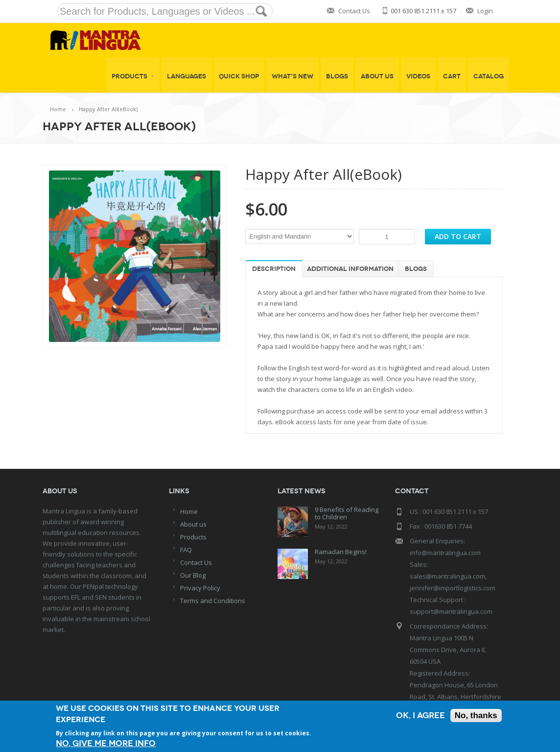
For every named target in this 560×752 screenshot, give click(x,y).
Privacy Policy (200, 588)
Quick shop (239, 76)
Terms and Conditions (213, 601)
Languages (187, 76)
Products (133, 76)
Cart (452, 76)
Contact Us (354, 11)
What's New (292, 76)
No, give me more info (106, 743)
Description (274, 269)
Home (58, 109)
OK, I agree (420, 716)
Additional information (350, 269)
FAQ (186, 550)
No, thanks (476, 716)
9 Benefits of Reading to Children (347, 513)
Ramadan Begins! (341, 552)
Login (485, 11)
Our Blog (193, 575)
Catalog (489, 76)
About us (193, 524)
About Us (377, 76)
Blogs (337, 76)
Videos (418, 76)
